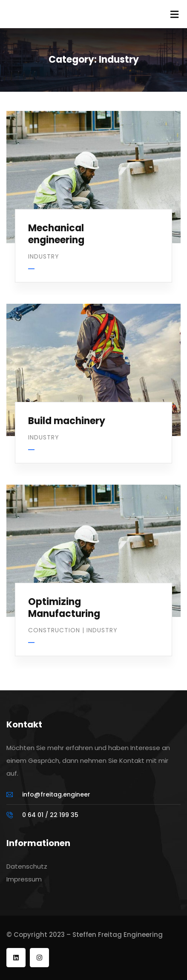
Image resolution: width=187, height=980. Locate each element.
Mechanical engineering (56, 234)
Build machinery (67, 421)
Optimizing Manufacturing (64, 608)
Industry (44, 256)
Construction (54, 630)
